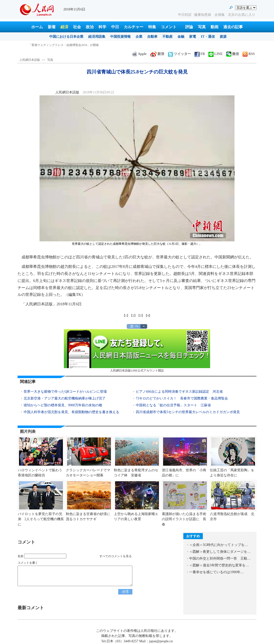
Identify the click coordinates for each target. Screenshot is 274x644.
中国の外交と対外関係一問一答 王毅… (220, 558)
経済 (64, 27)
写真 (202, 27)
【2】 (133, 316)
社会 (77, 27)
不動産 (167, 37)
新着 (52, 27)
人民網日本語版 (30, 60)
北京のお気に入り (242, 15)
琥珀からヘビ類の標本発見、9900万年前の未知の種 (63, 405)
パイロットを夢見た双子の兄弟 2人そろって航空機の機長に (41, 519)
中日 (115, 27)
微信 (233, 54)
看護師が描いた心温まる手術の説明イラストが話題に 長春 (184, 519)
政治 (90, 27)
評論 (189, 27)
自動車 (152, 37)
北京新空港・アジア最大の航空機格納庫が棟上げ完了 (65, 398)
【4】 (148, 316)
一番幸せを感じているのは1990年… (216, 572)
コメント (169, 27)
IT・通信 (208, 37)
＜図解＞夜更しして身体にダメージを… (220, 552)
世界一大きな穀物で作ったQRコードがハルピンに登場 (65, 392)
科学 (102, 27)
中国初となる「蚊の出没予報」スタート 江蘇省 (173, 405)
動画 (215, 27)
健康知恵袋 (203, 15)
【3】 (141, 316)
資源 (223, 37)
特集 (152, 27)
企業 (139, 37)
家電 (193, 37)
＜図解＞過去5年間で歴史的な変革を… (219, 565)
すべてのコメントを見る (116, 556)
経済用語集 (97, 37)
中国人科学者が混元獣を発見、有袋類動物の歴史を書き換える (71, 412)
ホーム (37, 27)
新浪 (157, 54)
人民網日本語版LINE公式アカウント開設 (137, 351)
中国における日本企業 (66, 37)
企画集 (220, 15)
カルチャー (134, 27)
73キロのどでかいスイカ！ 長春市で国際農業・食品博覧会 (182, 398)
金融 (181, 37)
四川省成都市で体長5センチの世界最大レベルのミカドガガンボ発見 (188, 412)
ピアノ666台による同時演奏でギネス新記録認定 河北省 (179, 392)
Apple (139, 54)
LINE (215, 54)
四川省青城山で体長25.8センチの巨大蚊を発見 (59, 45)
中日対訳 (185, 15)
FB (200, 54)
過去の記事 (233, 27)
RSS (249, 54)
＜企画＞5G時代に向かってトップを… (219, 545)
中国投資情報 (120, 37)
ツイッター (179, 54)
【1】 (126, 316)
